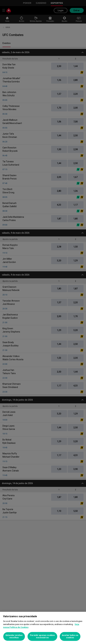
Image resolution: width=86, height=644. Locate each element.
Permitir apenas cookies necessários (42, 636)
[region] (43, 628)
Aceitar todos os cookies (70, 636)
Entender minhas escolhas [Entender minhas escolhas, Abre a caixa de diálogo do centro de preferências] (14, 636)
